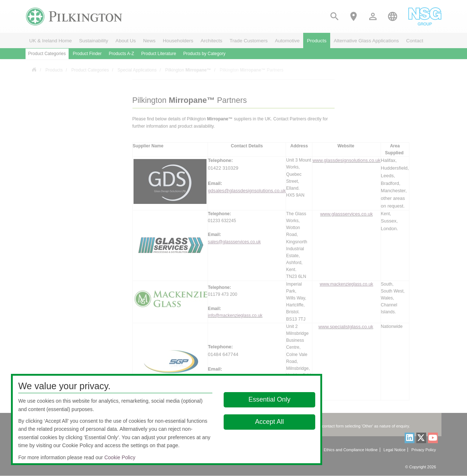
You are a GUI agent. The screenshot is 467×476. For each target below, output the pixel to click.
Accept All (269, 422)
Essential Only (269, 399)
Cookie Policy (120, 457)
